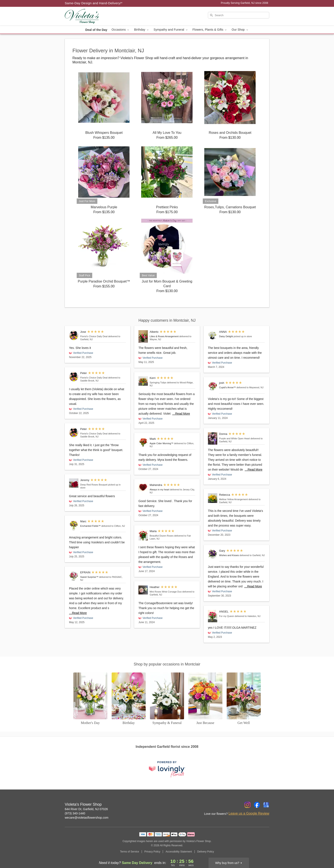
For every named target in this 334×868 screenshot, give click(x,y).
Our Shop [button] (240, 30)
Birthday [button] (142, 30)
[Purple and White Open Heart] (213, 438)
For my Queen (227, 616)
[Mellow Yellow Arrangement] (213, 498)
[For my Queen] (213, 616)
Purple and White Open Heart (235, 438)
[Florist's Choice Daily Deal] (74, 335)
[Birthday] (129, 699)
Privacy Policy (152, 852)
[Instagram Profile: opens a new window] (248, 805)
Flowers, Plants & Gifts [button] (210, 30)
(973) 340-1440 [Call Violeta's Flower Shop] (75, 813)
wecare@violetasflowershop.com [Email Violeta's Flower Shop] (87, 818)
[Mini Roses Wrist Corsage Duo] (143, 590)
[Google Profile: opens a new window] (266, 805)
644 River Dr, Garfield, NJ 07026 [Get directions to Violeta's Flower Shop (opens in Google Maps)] (86, 809)
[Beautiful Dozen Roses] (143, 535)
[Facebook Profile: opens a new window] (257, 805)
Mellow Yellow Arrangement (234, 499)
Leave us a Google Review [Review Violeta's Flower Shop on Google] (249, 813)
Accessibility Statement (179, 852)
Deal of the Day (96, 30)
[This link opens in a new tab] (167, 769)
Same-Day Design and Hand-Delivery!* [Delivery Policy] (94, 3)
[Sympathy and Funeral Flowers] (167, 699)
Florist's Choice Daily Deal (94, 336)
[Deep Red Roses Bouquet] (74, 483)
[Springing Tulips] (143, 381)
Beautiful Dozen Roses (162, 536)
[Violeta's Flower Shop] (95, 16)
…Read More (78, 613)
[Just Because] (205, 699)
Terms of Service (129, 852)
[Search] (239, 15)
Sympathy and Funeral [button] (171, 30)
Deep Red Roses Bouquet (94, 485)
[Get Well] (244, 699)
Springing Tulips (158, 383)
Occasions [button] (121, 30)
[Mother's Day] (90, 699)
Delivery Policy (206, 852)
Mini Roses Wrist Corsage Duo (166, 592)
